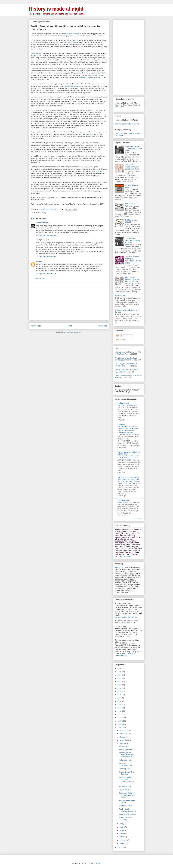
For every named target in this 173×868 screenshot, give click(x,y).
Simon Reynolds (37, 53)
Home (70, 326)
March (122, 837)
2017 (120, 698)
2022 (120, 682)
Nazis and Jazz (121, 296)
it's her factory (123, 403)
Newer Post (36, 326)
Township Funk (125, 769)
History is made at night (56, 9)
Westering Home (125, 750)
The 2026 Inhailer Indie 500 (127, 405)
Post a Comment (40, 278)
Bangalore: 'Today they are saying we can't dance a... (128, 795)
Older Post (103, 326)
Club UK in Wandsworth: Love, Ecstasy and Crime (132, 167)
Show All (140, 518)
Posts (119, 336)
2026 (120, 668)
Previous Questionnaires (125, 654)
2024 (120, 675)
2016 (120, 701)
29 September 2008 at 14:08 (46, 257)
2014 (120, 708)
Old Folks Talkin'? (126, 806)
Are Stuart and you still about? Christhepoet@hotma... (126, 359)
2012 (120, 714)
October (123, 737)
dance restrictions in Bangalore (89, 77)
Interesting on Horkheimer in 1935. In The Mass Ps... (128, 353)
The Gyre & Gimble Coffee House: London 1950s (133, 148)
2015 (120, 705)
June (122, 827)
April (121, 834)
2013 (120, 711)
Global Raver (124, 746)
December (124, 730)
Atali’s (101, 171)
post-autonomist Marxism (74, 86)
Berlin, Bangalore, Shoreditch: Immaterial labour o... (127, 780)
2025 (120, 672)
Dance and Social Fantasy (126, 819)
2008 (120, 727)
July (121, 824)
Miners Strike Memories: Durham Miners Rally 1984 (132, 279)
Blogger (98, 863)
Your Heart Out (123, 501)
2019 (120, 691)
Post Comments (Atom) (74, 332)
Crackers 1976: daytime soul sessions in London (133, 240)
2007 (120, 847)
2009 (120, 724)
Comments (121, 340)
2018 (120, 695)
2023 (120, 678)
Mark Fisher (89, 134)
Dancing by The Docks (128, 814)
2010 (120, 721)
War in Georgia (125, 790)
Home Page (119, 107)
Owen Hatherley (73, 42)
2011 (120, 718)
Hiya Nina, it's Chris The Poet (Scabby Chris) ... (126, 365)
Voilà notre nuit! (125, 787)
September (124, 740)
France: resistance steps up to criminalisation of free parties (133, 260)
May (121, 830)
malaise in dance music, (74, 34)
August (122, 743)
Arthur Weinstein (125, 760)
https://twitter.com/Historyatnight (127, 124)
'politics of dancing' (125, 556)
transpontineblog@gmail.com (126, 617)
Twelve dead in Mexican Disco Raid (128, 810)
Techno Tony (41, 223)
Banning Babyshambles (126, 764)
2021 (120, 685)
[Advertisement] (69, 302)
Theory (44, 213)
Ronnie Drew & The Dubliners (127, 773)
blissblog (121, 424)
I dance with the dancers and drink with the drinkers (127, 755)
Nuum (76, 158)
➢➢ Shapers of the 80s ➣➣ (128, 477)
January (123, 843)
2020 (120, 688)
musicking (119, 567)
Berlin (38, 213)
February (123, 840)
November (124, 734)
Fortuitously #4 (123, 503)
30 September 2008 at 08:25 (46, 274)
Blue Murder (130, 204)
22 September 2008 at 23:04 (46, 235)
